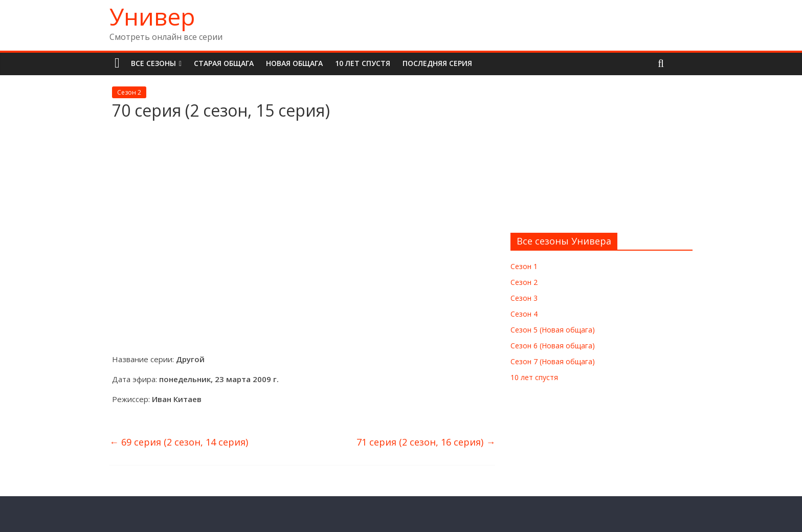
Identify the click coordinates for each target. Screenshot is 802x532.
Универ (152, 16)
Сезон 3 (524, 298)
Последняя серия (437, 63)
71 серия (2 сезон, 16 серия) (426, 442)
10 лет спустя (363, 63)
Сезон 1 (524, 266)
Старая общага (224, 63)
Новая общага (294, 63)
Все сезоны (153, 63)
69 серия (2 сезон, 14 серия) (179, 442)
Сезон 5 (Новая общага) (553, 330)
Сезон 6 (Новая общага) (553, 346)
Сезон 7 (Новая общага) (553, 361)
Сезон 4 (524, 314)
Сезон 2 (129, 92)
